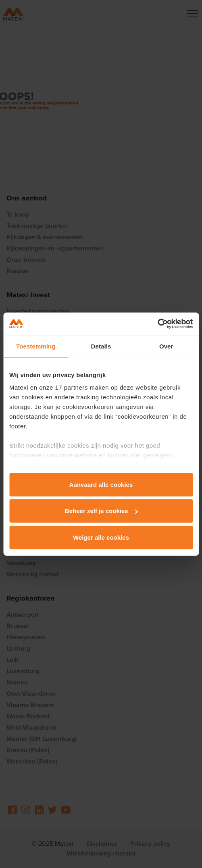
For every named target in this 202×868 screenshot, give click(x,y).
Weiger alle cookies (101, 537)
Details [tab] (101, 346)
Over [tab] (166, 346)
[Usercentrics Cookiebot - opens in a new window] (157, 324)
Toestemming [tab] (36, 346)
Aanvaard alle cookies (101, 484)
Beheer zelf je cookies (101, 511)
